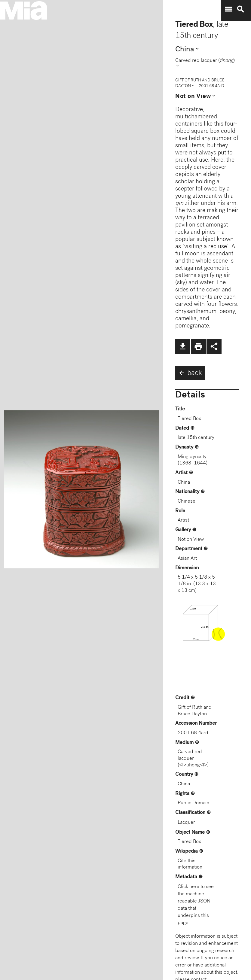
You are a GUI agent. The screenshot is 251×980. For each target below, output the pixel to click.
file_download (183, 346)
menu (228, 9)
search (240, 9)
